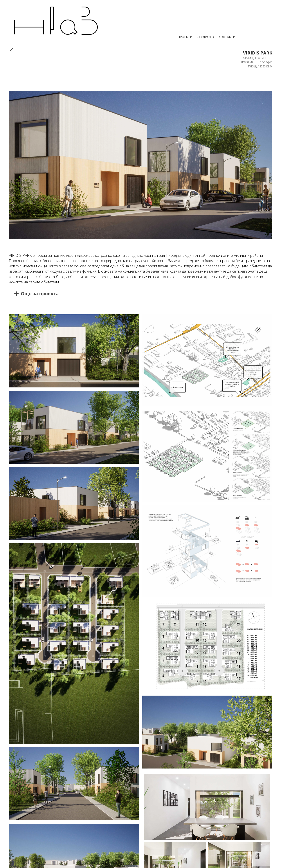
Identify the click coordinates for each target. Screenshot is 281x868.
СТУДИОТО (205, 37)
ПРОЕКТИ (185, 37)
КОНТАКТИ (227, 37)
